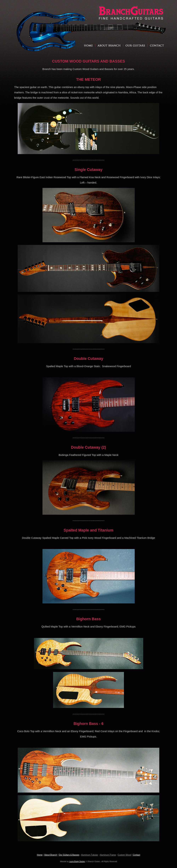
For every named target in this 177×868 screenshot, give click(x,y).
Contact (136, 855)
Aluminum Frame (108, 855)
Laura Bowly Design (77, 862)
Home (40, 855)
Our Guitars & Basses (69, 855)
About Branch (51, 855)
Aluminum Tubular (89, 855)
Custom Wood (124, 855)
